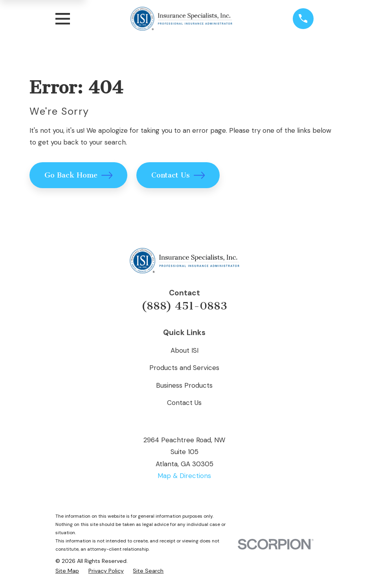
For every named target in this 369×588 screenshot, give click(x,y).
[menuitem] (67, 571)
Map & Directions (184, 476)
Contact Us (178, 175)
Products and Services (184, 368)
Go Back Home (79, 175)
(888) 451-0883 (184, 306)
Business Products (184, 385)
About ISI (184, 350)
